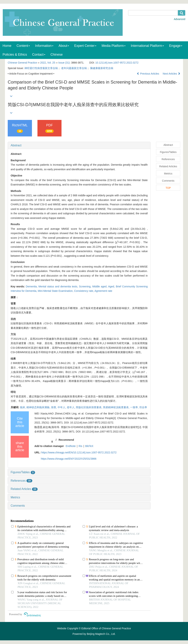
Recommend (66, 440)
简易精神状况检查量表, (117, 407)
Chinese (57, 55)
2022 (43, 63)
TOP (168, 188)
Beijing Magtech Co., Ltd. (101, 634)
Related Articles (24, 489)
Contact (39, 55)
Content (23, 46)
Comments (18, 506)
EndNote (71, 446)
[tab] (79, 145)
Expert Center (85, 46)
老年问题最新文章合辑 (74, 68)
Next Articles (171, 74)
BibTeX (89, 446)
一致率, (135, 407)
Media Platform (114, 46)
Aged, (112, 286)
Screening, (86, 286)
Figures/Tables (23, 472)
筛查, (54, 407)
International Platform (147, 46)
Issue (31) (64, 63)
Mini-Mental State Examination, (56, 291)
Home (7, 46)
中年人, (62, 407)
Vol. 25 (51, 63)
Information (44, 46)
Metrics (15, 497)
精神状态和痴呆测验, (39, 407)
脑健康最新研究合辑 (102, 68)
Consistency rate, (84, 291)
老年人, (71, 407)
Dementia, (32, 286)
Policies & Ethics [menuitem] (15, 55)
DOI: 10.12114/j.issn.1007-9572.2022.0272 (89, 423)
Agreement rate (103, 291)
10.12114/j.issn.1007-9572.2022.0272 (117, 63)
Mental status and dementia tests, (59, 286)
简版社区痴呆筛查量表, (89, 407)
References (21, 481)
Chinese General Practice (22, 63)
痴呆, (23, 407)
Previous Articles (148, 74)
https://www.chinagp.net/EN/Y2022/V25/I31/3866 (69, 459)
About (64, 46)
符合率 (143, 407)
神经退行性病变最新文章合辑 (41, 68)
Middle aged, (100, 286)
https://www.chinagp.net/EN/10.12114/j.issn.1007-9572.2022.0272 (79, 452)
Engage (176, 46)
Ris (80, 446)
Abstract (16, 145)
